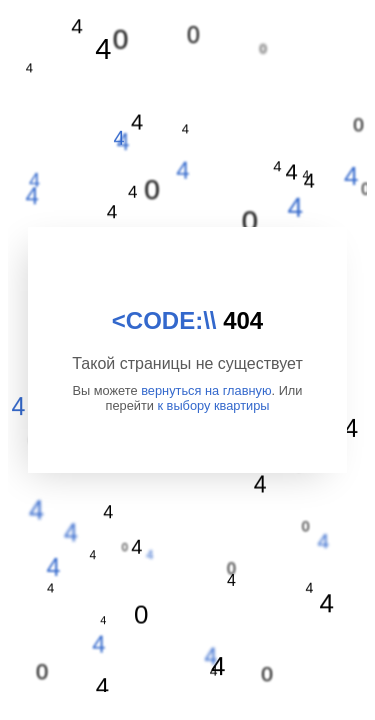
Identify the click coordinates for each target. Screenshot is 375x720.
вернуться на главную (206, 390)
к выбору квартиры (213, 405)
